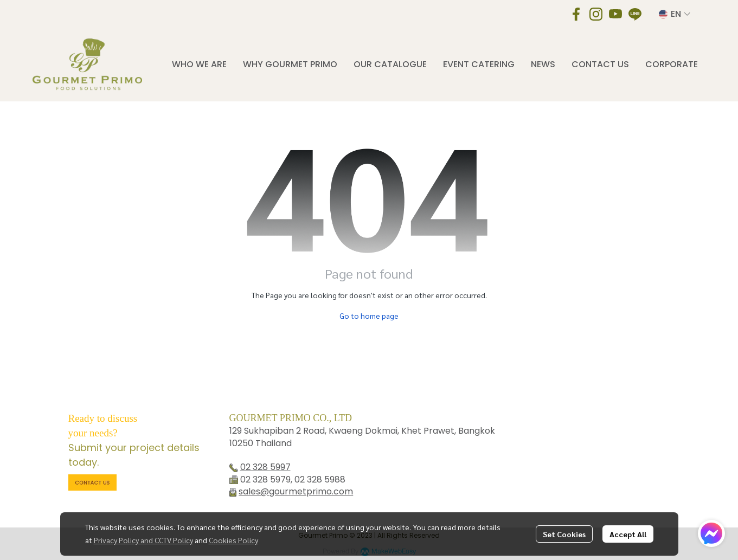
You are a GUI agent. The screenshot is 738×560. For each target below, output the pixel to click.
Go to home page (369, 316)
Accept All (628, 534)
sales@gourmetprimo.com (296, 491)
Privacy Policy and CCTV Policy (143, 540)
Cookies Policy (233, 540)
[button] (675, 14)
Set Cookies (564, 534)
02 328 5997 (265, 467)
